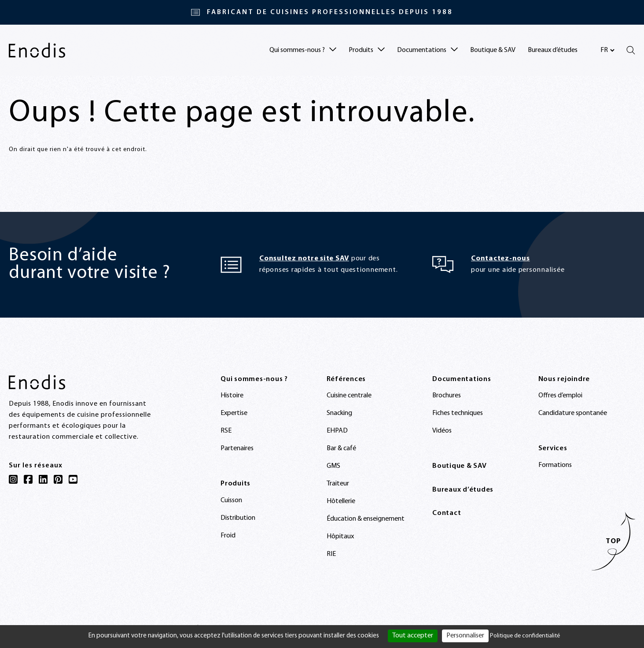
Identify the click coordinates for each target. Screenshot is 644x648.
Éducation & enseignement (366, 519)
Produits (236, 484)
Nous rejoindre (564, 379)
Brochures (447, 396)
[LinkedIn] (43, 479)
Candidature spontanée (573, 413)
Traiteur (338, 484)
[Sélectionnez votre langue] (607, 50)
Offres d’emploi (560, 396)
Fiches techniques (458, 413)
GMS (333, 466)
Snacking (339, 413)
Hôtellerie (341, 501)
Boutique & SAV (493, 50)
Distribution (238, 518)
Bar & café (341, 448)
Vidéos (442, 431)
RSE (226, 431)
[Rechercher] (631, 50)
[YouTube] (73, 479)
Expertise (234, 413)
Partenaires (237, 448)
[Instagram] (13, 479)
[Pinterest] (58, 479)
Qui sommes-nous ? (254, 379)
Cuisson (231, 500)
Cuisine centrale (349, 396)
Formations (555, 465)
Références (346, 379)
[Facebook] (28, 479)
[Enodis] (37, 50)
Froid (228, 536)
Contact (447, 513)
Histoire (232, 396)
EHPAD (337, 431)
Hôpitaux (340, 537)
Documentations (462, 379)
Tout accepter (413, 636)
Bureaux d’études (553, 50)
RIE (331, 554)
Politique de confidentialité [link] (525, 636)
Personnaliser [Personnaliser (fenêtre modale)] (465, 636)
